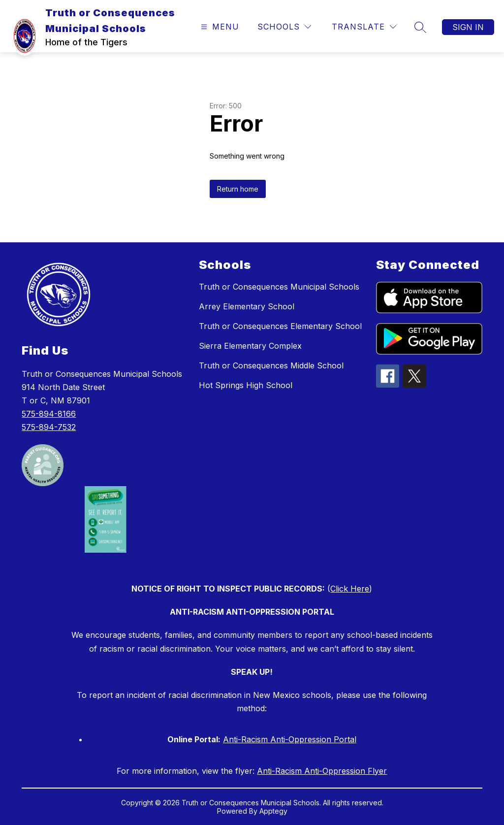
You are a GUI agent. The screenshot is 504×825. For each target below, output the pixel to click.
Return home (238, 189)
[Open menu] (219, 27)
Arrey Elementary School (247, 306)
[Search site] (420, 27)
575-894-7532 (49, 427)
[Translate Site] (364, 27)
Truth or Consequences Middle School (271, 365)
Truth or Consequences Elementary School (280, 326)
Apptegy (273, 811)
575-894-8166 (49, 414)
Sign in (468, 27)
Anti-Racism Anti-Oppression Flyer (322, 771)
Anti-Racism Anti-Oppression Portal (290, 739)
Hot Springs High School (246, 385)
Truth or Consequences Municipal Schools (279, 287)
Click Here (350, 589)
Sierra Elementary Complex (250, 346)
